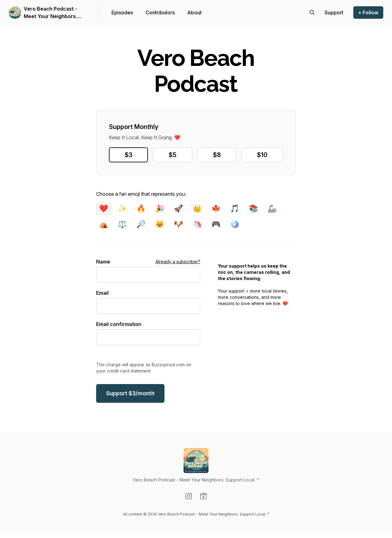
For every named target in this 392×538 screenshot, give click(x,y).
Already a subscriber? (178, 262)
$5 (172, 155)
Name (103, 262)
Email (102, 293)
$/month (130, 393)
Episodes (122, 12)
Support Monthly (134, 127)
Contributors (160, 12)
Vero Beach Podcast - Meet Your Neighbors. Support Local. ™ (50, 13)
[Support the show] (334, 12)
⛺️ (104, 224)
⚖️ (122, 224)
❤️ (104, 208)
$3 (128, 155)
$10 (262, 155)
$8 (217, 155)
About (194, 12)
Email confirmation (119, 324)
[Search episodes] (312, 12)
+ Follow (368, 12)
